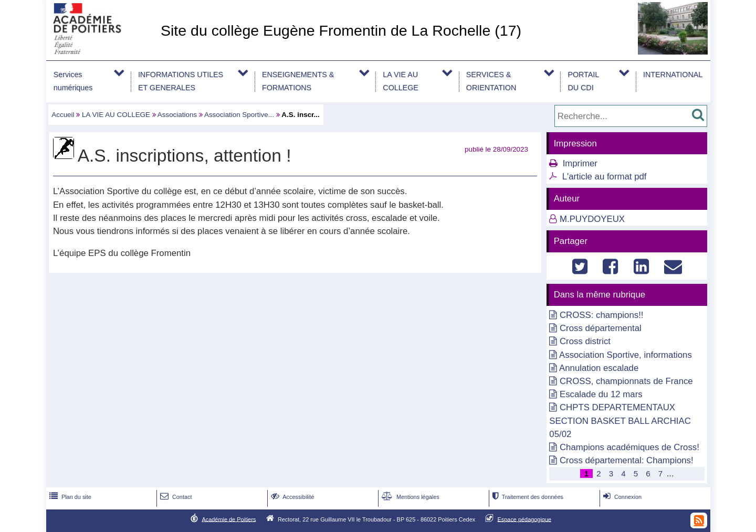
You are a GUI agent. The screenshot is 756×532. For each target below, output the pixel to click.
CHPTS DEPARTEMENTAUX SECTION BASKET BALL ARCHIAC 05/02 (620, 421)
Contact (175, 497)
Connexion (621, 497)
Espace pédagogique (525, 519)
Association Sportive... (239, 115)
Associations (177, 115)
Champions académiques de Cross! (629, 447)
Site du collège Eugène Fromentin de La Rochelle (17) (341, 30)
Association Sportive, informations (626, 355)
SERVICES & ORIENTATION (491, 81)
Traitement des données (527, 497)
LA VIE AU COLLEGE (400, 81)
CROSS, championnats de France (626, 381)
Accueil (63, 115)
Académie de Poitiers (229, 519)
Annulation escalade (599, 368)
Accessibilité (292, 497)
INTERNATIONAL (673, 75)
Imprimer (580, 163)
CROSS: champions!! (601, 315)
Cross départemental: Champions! (627, 460)
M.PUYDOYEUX (592, 219)
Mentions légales (409, 497)
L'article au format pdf (605, 177)
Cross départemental (601, 328)
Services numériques (73, 81)
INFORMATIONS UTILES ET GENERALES (181, 81)
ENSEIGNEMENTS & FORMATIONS (298, 81)
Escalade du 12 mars (601, 394)
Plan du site (69, 497)
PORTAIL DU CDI (583, 81)
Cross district (585, 341)
